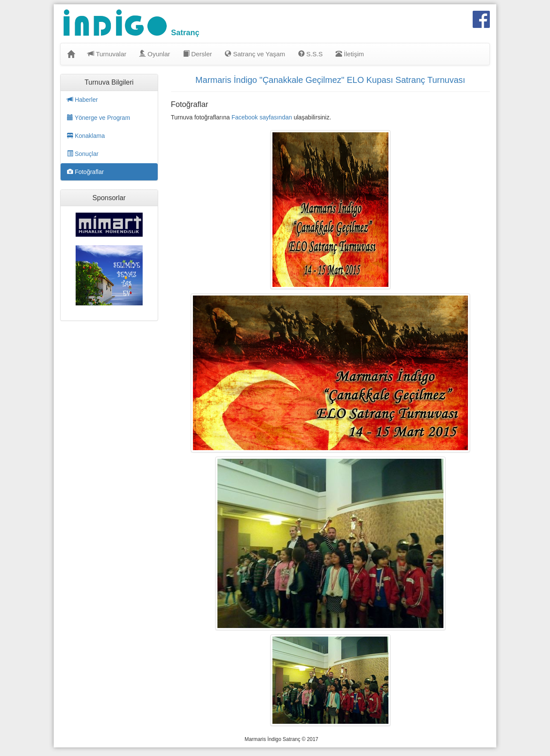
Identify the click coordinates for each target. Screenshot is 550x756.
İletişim (350, 54)
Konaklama (86, 136)
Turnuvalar (107, 54)
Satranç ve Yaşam (255, 54)
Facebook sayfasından (262, 117)
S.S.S (311, 54)
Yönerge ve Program (99, 118)
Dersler (198, 54)
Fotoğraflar (86, 172)
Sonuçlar (83, 154)
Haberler (82, 100)
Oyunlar (155, 54)
